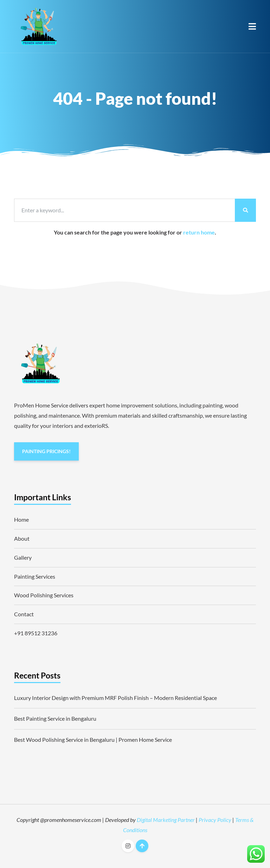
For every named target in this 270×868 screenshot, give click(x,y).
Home (21, 519)
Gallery (23, 557)
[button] (252, 26)
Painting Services (35, 576)
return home (199, 232)
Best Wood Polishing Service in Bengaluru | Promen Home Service (93, 740)
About (22, 538)
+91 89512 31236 (36, 633)
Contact (24, 614)
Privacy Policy (215, 820)
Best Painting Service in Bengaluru (55, 718)
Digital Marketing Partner (166, 820)
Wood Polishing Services (44, 595)
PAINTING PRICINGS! (46, 451)
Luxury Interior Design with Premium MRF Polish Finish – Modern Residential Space (115, 698)
